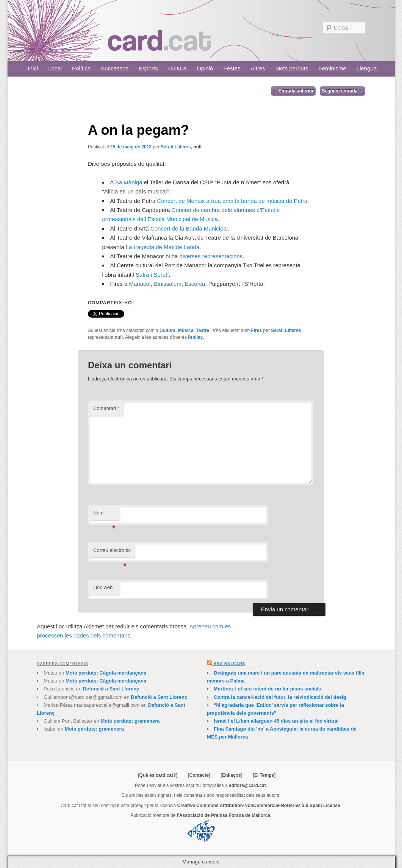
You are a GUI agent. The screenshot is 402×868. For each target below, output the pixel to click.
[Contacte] (199, 775)
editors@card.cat (247, 785)
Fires (257, 330)
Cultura (177, 68)
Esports (148, 68)
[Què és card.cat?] (158, 775)
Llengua (367, 68)
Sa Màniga (129, 182)
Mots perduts (292, 68)
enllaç (196, 337)
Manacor (140, 284)
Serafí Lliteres (176, 147)
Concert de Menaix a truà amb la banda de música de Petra (232, 201)
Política (81, 68)
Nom (104, 515)
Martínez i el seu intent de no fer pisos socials (267, 689)
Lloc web (103, 587)
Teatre (203, 330)
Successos (115, 68)
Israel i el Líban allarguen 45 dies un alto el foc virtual (276, 721)
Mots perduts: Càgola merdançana (106, 673)
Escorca (195, 284)
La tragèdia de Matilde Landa (163, 247)
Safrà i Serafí (152, 275)
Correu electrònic (112, 552)
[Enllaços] (231, 775)
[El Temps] (264, 775)
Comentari (106, 408)
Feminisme (332, 68)
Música (186, 330)
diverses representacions (211, 256)
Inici (33, 68)
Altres (258, 68)
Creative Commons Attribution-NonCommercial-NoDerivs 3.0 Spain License (258, 806)
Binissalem (168, 284)
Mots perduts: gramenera (130, 721)
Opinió (205, 68)
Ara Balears (229, 664)
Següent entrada (342, 91)
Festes (232, 68)
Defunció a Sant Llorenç (111, 689)
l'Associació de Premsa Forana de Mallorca (224, 815)
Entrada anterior (293, 91)
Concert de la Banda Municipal (189, 228)
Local (55, 68)
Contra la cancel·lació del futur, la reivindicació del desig (280, 697)
